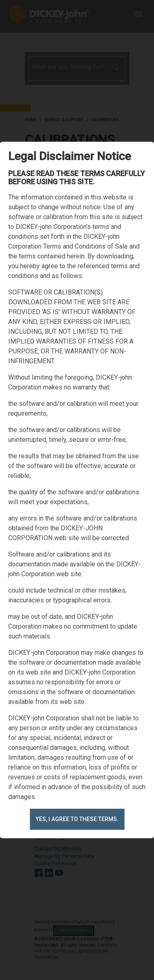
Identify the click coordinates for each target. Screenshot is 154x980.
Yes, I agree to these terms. (77, 819)
